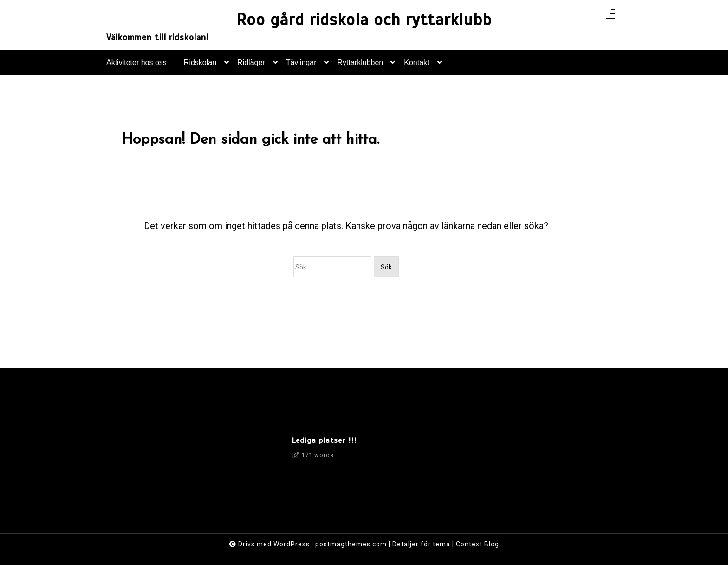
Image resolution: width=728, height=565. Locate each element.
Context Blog (478, 544)
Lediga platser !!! (324, 440)
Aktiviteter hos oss (136, 62)
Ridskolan (200, 67)
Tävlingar (301, 67)
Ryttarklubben (361, 67)
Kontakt (416, 67)
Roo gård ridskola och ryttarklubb (364, 20)
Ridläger (251, 67)
